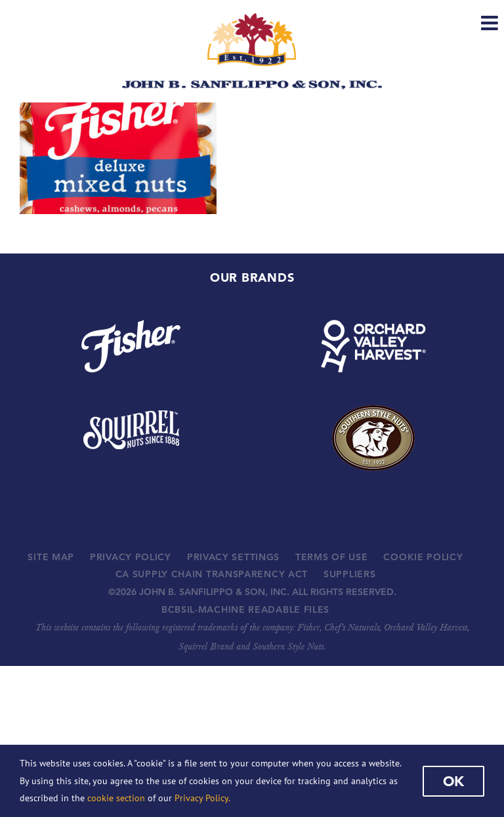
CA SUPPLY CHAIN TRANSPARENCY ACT (212, 574)
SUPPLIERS (349, 574)
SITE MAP (51, 557)
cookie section (116, 798)
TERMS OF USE (331, 557)
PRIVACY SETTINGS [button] (233, 557)
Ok (453, 781)
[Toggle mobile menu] (491, 23)
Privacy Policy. (202, 798)
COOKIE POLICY (423, 557)
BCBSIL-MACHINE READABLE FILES (245, 609)
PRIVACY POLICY (131, 557)
